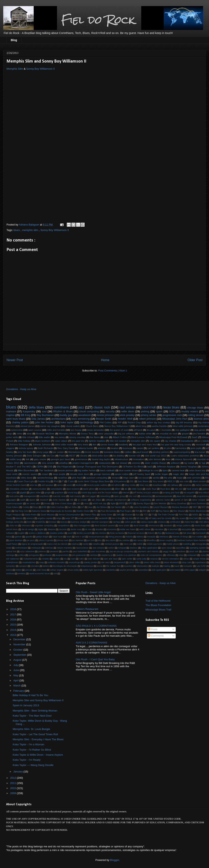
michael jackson (112, 544)
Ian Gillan (73, 507)
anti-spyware (47, 485)
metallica (96, 544)
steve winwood (171, 562)
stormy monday (77, 437)
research (44, 500)
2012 (13, 778)
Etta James (38, 419)
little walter (44, 437)
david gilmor (89, 489)
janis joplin (196, 448)
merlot (86, 544)
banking (80, 485)
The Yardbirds (46, 470)
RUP (153, 511)
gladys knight (42, 537)
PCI (95, 511)
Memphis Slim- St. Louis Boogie (31, 729)
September (20, 655)
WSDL (195, 515)
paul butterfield (80, 552)
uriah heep (41, 570)
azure (69, 485)
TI (153, 515)
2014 (13, 630)
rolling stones (196, 415)
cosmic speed (30, 474)
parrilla (65, 552)
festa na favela (117, 533)
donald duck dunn (80, 474)
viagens (10, 448)
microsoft (201, 444)
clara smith (12, 474)
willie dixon (128, 411)
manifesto (44, 496)
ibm (95, 444)
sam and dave (111, 559)
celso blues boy (197, 470)
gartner (18, 537)
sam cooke (127, 559)
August (18, 660)
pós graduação (79, 555)
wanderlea (111, 570)
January (18, 772)
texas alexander (96, 430)
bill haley (141, 518)
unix (78, 504)
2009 (13, 793)
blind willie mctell (64, 444)
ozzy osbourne (27, 552)
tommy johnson (14, 456)
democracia (154, 526)
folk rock (178, 489)
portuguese (34, 555)
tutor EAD (201, 566)
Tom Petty (184, 515)
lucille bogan (162, 474)
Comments (156, 636)
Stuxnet (128, 515)
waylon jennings (127, 570)
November (20, 644)
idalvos (140, 537)
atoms (60, 485)
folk (28, 459)
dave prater (124, 526)
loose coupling (166, 540)
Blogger (114, 860)
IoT (82, 507)
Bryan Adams (12, 507)
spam (159, 411)
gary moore (40, 459)
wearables (143, 570)
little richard (28, 437)
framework (201, 533)
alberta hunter (86, 448)
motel (9, 548)
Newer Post (15, 360)
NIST (195, 507)
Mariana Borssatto (180, 507)
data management (82, 526)
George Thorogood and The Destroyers (97, 466)
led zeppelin (189, 493)
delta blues (36, 407)
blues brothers (43, 441)
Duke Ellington (34, 456)
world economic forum (40, 574)
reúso (203, 555)
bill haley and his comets (160, 518)
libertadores (74, 452)
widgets (202, 570)
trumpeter (188, 566)
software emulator (56, 562)
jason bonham (16, 540)
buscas (64, 522)
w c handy (204, 441)
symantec (11, 566)
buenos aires (201, 419)
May (16, 675)
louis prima (15, 496)
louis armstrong (80, 419)
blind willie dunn (100, 456)
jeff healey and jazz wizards (146, 493)
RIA (137, 511)
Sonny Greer (106, 515)
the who (168, 478)
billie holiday (24, 441)
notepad (122, 548)
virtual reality (73, 570)
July (16, 665)
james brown (108, 444)
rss (65, 559)
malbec (128, 452)
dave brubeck (73, 489)
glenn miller (35, 493)
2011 (13, 783)
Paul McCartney (109, 511)
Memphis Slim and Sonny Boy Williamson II (38, 700)
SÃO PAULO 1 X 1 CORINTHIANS (96, 626)
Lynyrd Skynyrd (161, 507)
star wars (105, 562)
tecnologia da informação (65, 566)
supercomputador (14, 504)
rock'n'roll (149, 407)
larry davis (110, 540)
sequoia (154, 559)
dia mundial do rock (167, 433)
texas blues (171, 407)
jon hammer (78, 540)
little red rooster (118, 441)
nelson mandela (64, 548)
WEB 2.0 (171, 481)
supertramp (200, 562)
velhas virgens (57, 570)
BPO (130, 504)
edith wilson (145, 529)
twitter (18, 570)
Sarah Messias (48, 515)
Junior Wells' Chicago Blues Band (94, 481)
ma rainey (60, 437)
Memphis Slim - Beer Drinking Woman (35, 711)
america (30, 518)
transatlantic (187, 441)
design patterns (184, 526)
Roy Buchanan (45, 415)
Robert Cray (134, 422)
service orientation (170, 559)
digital (41, 529)
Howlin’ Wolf (125, 419)
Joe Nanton (116, 507)
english (21, 533)
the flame (95, 437)
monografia (200, 544)
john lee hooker (45, 422)
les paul (151, 430)
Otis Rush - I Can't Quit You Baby (95, 659)
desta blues (200, 526)
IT (63, 481)
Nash (9, 511)
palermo (42, 552)
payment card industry (148, 552)
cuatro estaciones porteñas (185, 456)
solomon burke (163, 500)
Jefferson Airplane (166, 466)
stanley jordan (90, 562)
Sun (138, 515)
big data (129, 518)
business (127, 448)
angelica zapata (45, 518)
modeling (187, 544)
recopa (115, 478)
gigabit (23, 493)
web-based (175, 570)
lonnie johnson (106, 415)
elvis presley (127, 415)
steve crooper (199, 500)
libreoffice (151, 540)
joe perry (31, 540)
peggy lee (168, 552)
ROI (145, 511)
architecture (58, 419)
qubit (23, 500)
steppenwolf (119, 562)
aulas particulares (86, 518)
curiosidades (56, 489)
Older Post (195, 360)
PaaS (62, 456)
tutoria (9, 570)
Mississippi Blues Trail (158, 610)
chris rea (13, 526)
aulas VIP (70, 518)
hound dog (72, 493)
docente (63, 529)
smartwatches (29, 562)
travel (177, 566)
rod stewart (121, 463)
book (30, 522)
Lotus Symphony (141, 507)
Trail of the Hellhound (158, 601)
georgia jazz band (60, 459)
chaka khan (190, 522)
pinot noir (194, 552)
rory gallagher (183, 430)
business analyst (79, 522)
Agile (113, 504)
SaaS (195, 437)
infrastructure (121, 459)
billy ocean (180, 518)
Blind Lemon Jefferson (143, 437)
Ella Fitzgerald (64, 466)
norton (111, 548)
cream (45, 474)
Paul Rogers (126, 511)
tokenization (142, 566)
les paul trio (78, 441)
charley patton (20, 422)
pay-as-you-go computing (122, 552)
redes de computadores (151, 555)
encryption (186, 529)
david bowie (139, 526)
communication (39, 489)
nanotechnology (45, 478)
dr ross (88, 529)
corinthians (61, 407)
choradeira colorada (19, 489)
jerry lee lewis (25, 452)
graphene (59, 493)
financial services (136, 533)
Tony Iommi (158, 481)
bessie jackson (66, 470)
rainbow (94, 555)
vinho (19, 433)
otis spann (155, 441)
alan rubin (184, 481)
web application (159, 570)
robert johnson (147, 419)
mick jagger (91, 496)
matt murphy (75, 496)
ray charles (171, 441)
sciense (136, 463)
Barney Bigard (143, 504)
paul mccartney (98, 552)
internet (126, 493)
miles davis (26, 478)
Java (90, 507)
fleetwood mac (172, 533)
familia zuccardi (84, 533)
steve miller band (152, 562)
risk (72, 500)
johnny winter (149, 415)
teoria (100, 566)
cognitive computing (44, 526)
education (159, 529)
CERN (40, 466)
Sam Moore (143, 481)
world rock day (100, 504)
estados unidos (57, 533)
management (30, 496)
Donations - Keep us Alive (21, 389)
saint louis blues (16, 419)
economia (112, 529)
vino (106, 437)
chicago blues (195, 408)
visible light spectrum (93, 570)
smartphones (12, 562)
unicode (29, 570)
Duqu (36, 507)
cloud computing (89, 411)
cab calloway (173, 485)
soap (42, 562)
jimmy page (42, 452)
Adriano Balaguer (19, 444)
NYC (204, 507)
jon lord (91, 540)
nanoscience (30, 463)
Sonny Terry (87, 433)
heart (69, 537)
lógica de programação (32, 544)
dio (126, 489)
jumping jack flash (171, 493)
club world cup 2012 (155, 456)
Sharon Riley (90, 515)
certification (175, 522)
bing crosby (130, 485)
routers (56, 559)
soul (44, 411)
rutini (81, 559)
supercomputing (182, 452)
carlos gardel (130, 522)
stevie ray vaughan (50, 426)
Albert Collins (120, 437)
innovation (138, 459)
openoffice (181, 548)
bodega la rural (150, 470)
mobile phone (173, 544)
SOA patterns (120, 481)
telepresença (87, 566)
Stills (119, 515)
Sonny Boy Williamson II (41, 69)
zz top (202, 463)
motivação (36, 548)
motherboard (21, 548)
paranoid (54, 552)
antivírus (102, 448)
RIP (120, 422)
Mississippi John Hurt (175, 419)
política (21, 555)
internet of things (180, 537)
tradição (156, 566)
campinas (187, 485)
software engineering (141, 500)
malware (11, 411)
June (17, 670)
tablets (46, 566)
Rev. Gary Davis (66, 448)
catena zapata (147, 522)
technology (87, 422)
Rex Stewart (179, 511)
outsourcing (146, 496)
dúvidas (99, 529)
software (175, 463)
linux (168, 459)
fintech (151, 533)
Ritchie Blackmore (197, 511)
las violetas (124, 540)
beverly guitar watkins (97, 485)
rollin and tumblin (56, 430)
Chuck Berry (92, 426)
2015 (13, 625)
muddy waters (190, 411)
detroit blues (12, 529)
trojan (180, 478)
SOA (172, 411)
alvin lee (34, 485)
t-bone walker (73, 426)
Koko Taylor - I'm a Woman (28, 744)
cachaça (117, 522)
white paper (190, 570)
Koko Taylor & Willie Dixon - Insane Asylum (38, 755)
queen (32, 500)
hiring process (115, 537)
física (9, 537)
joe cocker (58, 452)
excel (70, 533)
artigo (59, 518)
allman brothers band (16, 485)
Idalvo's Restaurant (87, 609)
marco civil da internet (57, 544)
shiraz (186, 559)
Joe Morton (102, 507)
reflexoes (171, 555)
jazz (81, 407)
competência (64, 526)
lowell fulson (12, 544)
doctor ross (76, 529)
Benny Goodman (178, 504)
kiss (100, 540)
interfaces (164, 537)
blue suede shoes (128, 470)
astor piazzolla (106, 433)
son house (76, 430)
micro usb (128, 544)
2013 (13, 635)
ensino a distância (37, 533)
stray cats (187, 562)
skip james (200, 430)
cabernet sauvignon (100, 522)
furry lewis (83, 444)
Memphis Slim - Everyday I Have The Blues (38, 739)
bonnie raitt (134, 456)
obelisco (134, 548)
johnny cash (63, 540)
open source (35, 430)
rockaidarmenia (31, 559)
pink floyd (77, 478)
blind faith (194, 518)
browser (53, 522)
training (167, 566)
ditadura (51, 529)
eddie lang (16, 459)
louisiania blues (112, 452)
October (18, 650)
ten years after (33, 504)
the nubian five (113, 566)
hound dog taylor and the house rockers (100, 493)
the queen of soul (119, 430)
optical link (11, 552)
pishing (145, 411)
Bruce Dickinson (198, 504)
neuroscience (82, 548)
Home (105, 360)
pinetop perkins (161, 452)
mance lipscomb (184, 459)
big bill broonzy (184, 422)
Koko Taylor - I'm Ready (26, 760)
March (17, 686)
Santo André (31, 515)
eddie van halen (128, 529)
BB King (25, 415)
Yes (204, 515)
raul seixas (127, 407)
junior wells (12, 437)
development (105, 489)
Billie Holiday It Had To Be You (30, 695)
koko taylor (67, 422)
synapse (23, 566)
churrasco (26, 526)
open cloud (167, 548)
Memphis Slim (15, 69)
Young (9, 518)
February (19, 691)
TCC (146, 515)
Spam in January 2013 (26, 705)
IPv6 (56, 481)
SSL (132, 481)
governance (81, 459)
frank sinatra (193, 489)
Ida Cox (51, 456)
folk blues (187, 533)
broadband (158, 485)
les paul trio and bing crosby (176, 444)
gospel (185, 433)
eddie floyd (151, 489)
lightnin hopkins (97, 441)
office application (149, 548)
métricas (49, 548)
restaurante (105, 463)
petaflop (64, 463)
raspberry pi (107, 555)
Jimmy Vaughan (188, 466)
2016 (13, 620)
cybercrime (17, 430)
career (140, 448)
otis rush (133, 496)
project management (83, 463)
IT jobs (71, 481)
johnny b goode (46, 540)
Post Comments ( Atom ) (113, 371)
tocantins (128, 566)
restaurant (192, 555)
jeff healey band (142, 474)
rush (73, 559)
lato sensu (138, 540)
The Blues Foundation (158, 605)
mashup (75, 544)
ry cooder (82, 500)
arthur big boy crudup (158, 422)
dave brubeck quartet (105, 526)
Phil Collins (106, 422)
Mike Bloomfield (26, 470)
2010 (13, 788)
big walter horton (87, 470)
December (20, 639)
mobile (140, 544)
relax (181, 555)
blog (204, 518)
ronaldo (46, 559)
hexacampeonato (97, 537)
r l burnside (165, 430)
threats (47, 504)
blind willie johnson (182, 426)
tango (9, 433)
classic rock (102, 407)
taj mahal (189, 463)
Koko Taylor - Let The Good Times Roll (35, 734)
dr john (167, 448)
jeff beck (138, 430)
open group (120, 496)
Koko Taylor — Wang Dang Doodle (33, 765)
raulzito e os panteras (126, 555)
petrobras (181, 552)
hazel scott (57, 537)
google (48, 493)
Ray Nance (164, 511)
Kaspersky (29, 411)
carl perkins (153, 448)
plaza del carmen (184, 496)
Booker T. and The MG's (19, 466)
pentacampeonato (164, 496)
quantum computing (97, 478)
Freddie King (44, 481)
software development (116, 500)
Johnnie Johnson (42, 444)
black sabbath (107, 470)
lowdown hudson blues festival (191, 540)
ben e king (117, 518)
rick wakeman (13, 559)
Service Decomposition (69, 515)
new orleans (98, 548)
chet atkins (204, 522)
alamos (19, 518)
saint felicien (94, 559)
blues (17, 230)
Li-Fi (128, 507)
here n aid (80, 537)
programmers (62, 555)
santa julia (141, 559)
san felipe (96, 500)
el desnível (172, 529)
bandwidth (103, 518)
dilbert (118, 489)
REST (72, 456)
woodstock (85, 415)
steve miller (134, 562)
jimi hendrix (199, 433)
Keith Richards (45, 448)
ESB (50, 466)
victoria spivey (26, 448)
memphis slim (31, 230)
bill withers (116, 485)
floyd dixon (165, 489)
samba (156, 478)
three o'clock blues (63, 504)
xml (55, 574)
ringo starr (129, 478)
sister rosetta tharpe (155, 463)
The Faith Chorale (166, 515)
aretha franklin (159, 426)
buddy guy (66, 415)
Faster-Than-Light (26, 481)
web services (194, 478)
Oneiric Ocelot (83, 511)
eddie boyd (137, 489)
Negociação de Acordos (61, 511)
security (110, 411)
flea (160, 533)
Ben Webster (160, 504)
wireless (22, 574)
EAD (44, 507)
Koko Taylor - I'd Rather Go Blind (32, 750)
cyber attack (61, 441)
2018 (13, 609)
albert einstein (199, 481)
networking (105, 496)
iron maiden (198, 537)
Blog (14, 40)
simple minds (199, 559)
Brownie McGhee (45, 433)
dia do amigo (28, 529)
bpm (165, 470)
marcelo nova (59, 496)
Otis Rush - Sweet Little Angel (93, 592)
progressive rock (172, 415)
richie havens (59, 500)
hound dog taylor (101, 459)
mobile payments (155, 544)
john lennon (155, 459)
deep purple (59, 474)
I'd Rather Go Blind (133, 466)
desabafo (168, 526)
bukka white (145, 433)
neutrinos (63, 478)
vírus (87, 504)
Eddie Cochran (57, 507)
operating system (198, 548)
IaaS (150, 466)
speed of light (181, 500)
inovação (151, 537)
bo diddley (119, 456)
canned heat (178, 470)
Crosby (26, 507)
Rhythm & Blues (63, 411)
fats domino (101, 533)
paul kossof (142, 452)
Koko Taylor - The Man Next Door (32, 716)
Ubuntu (84, 456)
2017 (13, 614)
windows (10, 574)
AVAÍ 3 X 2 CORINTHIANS (91, 643)
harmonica (181, 448)
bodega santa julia (15, 522)
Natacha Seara (39, 511)
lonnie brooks (92, 452)
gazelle (29, 537)
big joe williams (126, 433)
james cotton (122, 474)
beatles (115, 448)
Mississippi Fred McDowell (173, 437)
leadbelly (124, 444)
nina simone (48, 463)
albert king (141, 426)
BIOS (122, 504)
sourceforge (74, 562)
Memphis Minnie (68, 433)
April (16, 680)
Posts (153, 629)
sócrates (35, 566)
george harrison (102, 474)
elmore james (27, 426)
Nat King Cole (21, 511)
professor (47, 555)
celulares (162, 522)
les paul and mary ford (145, 444)
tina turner (200, 452)
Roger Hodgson (13, 515)
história (129, 537)
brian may (144, 485)
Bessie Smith (104, 419)
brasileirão (40, 522)
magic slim (179, 474)
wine (29, 433)
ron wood (143, 478)
